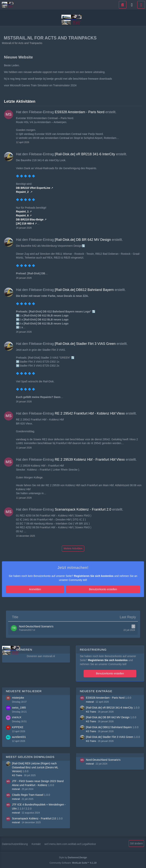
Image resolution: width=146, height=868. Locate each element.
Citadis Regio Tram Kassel (28, 794)
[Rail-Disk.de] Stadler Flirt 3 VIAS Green (85, 344)
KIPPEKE (18, 726)
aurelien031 (19, 736)
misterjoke (18, 697)
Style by (73, 857)
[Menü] (141, 5)
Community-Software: (73, 862)
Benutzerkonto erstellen (84, 589)
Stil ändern (136, 843)
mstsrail (90, 701)
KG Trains (91, 711)
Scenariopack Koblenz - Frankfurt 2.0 (83, 509)
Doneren (24, 649)
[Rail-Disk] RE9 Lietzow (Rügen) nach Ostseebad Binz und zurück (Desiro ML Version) (35, 767)
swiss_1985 (19, 707)
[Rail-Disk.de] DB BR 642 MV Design (83, 240)
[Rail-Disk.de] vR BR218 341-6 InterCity (85, 154)
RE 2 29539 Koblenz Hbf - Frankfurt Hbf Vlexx (90, 460)
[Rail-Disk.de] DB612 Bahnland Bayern (84, 290)
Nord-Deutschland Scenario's (103, 759)
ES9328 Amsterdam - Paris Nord (80, 112)
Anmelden (54, 589)
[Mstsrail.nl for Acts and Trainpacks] (8, 5)
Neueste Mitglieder (24, 691)
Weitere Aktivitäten (73, 549)
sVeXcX (17, 717)
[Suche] (123, 5)
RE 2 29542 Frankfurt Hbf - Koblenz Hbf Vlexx (90, 413)
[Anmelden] (132, 5)
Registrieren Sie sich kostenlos (94, 576)
